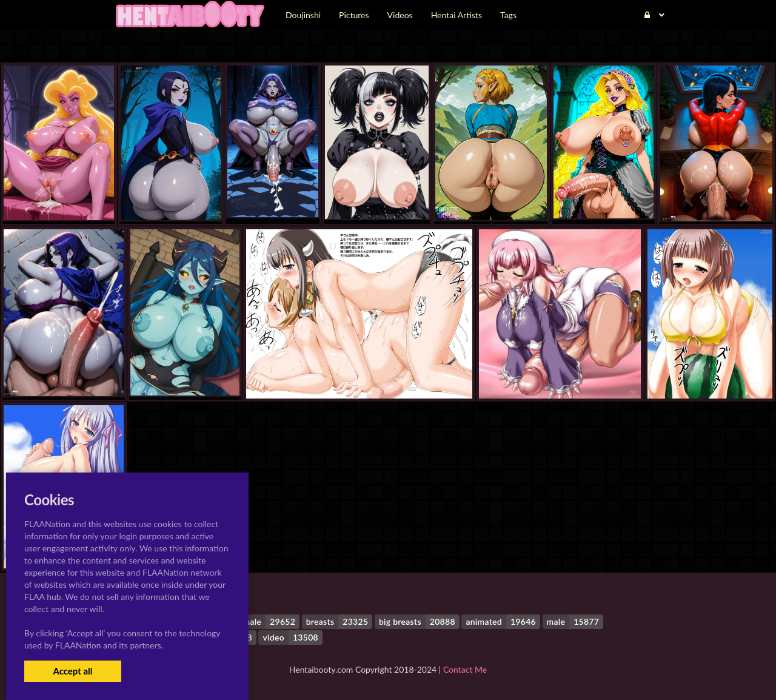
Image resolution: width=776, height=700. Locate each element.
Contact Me (465, 669)
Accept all (72, 671)
